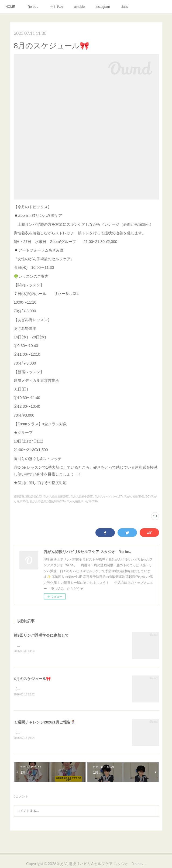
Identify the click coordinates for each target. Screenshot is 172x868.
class (124, 7)
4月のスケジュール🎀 (32, 679)
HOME (10, 7)
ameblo (79, 7)
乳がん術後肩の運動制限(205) (48, 501)
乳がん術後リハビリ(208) (82, 501)
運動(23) (19, 497)
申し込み (57, 7)
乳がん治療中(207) (82, 497)
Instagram (103, 7)
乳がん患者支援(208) (56, 497)
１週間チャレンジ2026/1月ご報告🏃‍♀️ (44, 723)
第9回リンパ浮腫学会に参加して (41, 635)
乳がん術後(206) (134, 497)
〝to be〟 (33, 7)
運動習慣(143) (34, 497)
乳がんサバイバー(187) (109, 497)
